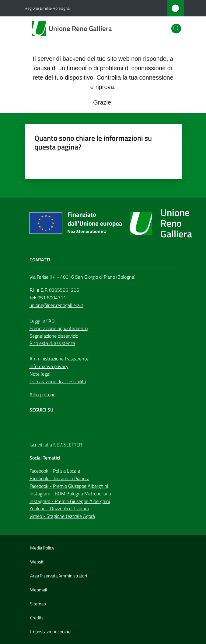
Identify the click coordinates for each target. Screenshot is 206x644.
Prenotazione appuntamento (59, 328)
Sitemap (38, 604)
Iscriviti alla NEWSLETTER (56, 445)
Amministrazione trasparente (59, 359)
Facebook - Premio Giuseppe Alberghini (69, 486)
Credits (37, 618)
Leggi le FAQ (42, 321)
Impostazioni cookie (50, 632)
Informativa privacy (49, 366)
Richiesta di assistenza (52, 343)
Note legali (40, 374)
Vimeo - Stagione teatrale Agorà (62, 516)
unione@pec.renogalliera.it (56, 305)
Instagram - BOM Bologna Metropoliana (70, 494)
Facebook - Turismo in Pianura (59, 478)
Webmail (38, 590)
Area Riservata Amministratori (59, 576)
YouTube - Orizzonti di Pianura (59, 508)
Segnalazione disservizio (54, 336)
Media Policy (42, 548)
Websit (37, 562)
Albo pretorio (42, 394)
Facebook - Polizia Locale (55, 471)
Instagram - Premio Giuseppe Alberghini (70, 501)
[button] (176, 29)
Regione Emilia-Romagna (47, 8)
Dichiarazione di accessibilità (58, 381)
